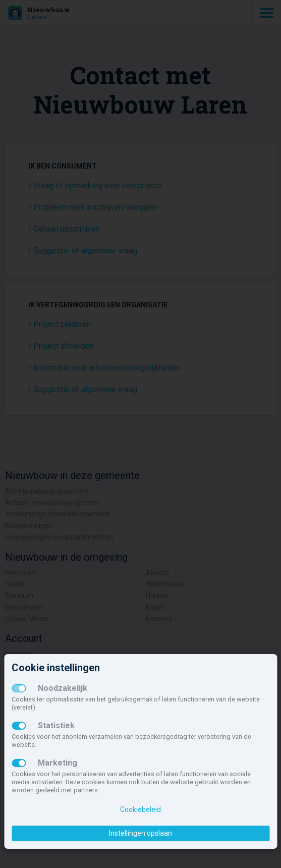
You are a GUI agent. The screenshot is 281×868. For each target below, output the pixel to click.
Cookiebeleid (140, 809)
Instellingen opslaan (140, 833)
